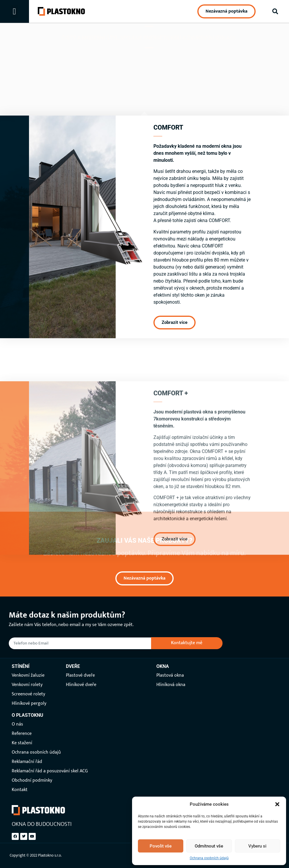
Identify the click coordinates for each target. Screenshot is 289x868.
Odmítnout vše (209, 846)
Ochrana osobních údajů (209, 858)
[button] (277, 804)
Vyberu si (257, 846)
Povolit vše (161, 846)
